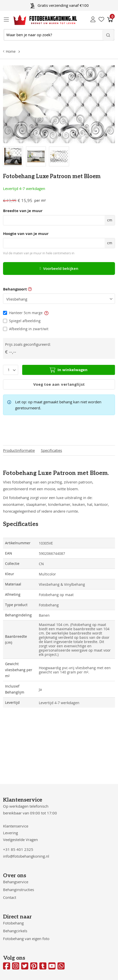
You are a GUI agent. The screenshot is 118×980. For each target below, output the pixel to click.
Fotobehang (13, 923)
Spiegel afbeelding (25, 321)
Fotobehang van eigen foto (26, 939)
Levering (10, 833)
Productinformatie (19, 450)
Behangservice (16, 882)
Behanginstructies (19, 890)
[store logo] (41, 20)
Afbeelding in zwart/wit (29, 329)
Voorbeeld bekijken (59, 268)
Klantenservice (16, 826)
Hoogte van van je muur (26, 234)
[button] (46, 313)
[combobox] (59, 35)
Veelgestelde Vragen (20, 840)
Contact (10, 897)
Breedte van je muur (23, 211)
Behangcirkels (15, 931)
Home (11, 51)
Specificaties (51, 450)
